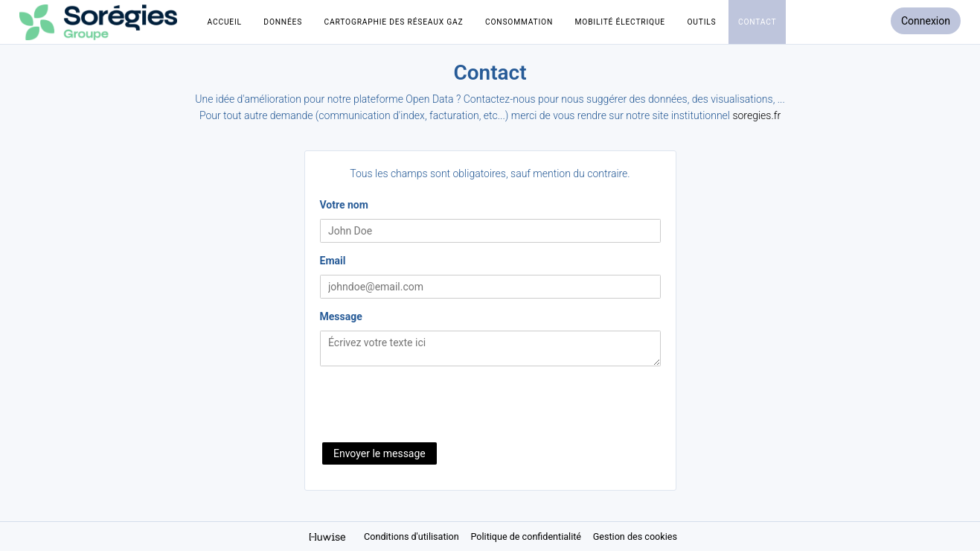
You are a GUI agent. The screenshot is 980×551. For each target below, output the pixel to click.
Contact (757, 22)
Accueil (225, 22)
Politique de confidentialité (527, 536)
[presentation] (433, 406)
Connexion (926, 21)
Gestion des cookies (635, 536)
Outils (701, 22)
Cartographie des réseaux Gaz (394, 22)
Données (283, 22)
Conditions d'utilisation (413, 536)
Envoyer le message (379, 453)
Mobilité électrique (620, 22)
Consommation (519, 22)
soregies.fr (756, 115)
